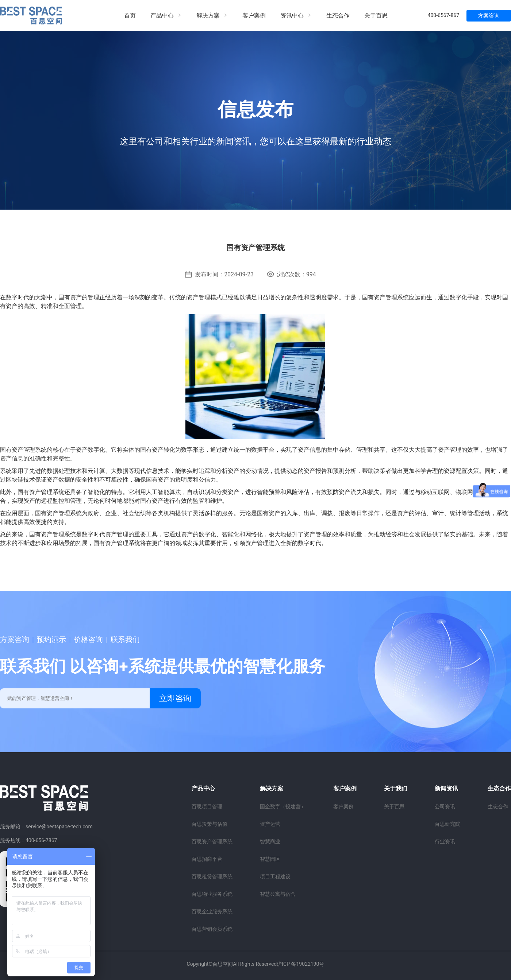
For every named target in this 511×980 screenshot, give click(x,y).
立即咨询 (175, 698)
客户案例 (254, 15)
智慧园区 (270, 859)
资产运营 (270, 824)
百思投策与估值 (210, 824)
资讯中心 (296, 15)
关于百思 (376, 15)
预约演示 (51, 639)
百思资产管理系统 (212, 841)
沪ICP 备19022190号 (300, 964)
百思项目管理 (207, 806)
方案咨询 (489, 16)
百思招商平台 (207, 859)
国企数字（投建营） (283, 806)
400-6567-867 (443, 15)
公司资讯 (445, 806)
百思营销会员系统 (212, 929)
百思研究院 (447, 824)
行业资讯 (445, 841)
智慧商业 (270, 841)
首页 (130, 15)
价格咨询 (88, 639)
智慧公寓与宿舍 (278, 894)
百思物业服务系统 (212, 894)
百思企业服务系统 (212, 911)
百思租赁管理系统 (212, 876)
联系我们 (125, 639)
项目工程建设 (275, 876)
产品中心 (166, 15)
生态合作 (338, 15)
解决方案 (212, 15)
